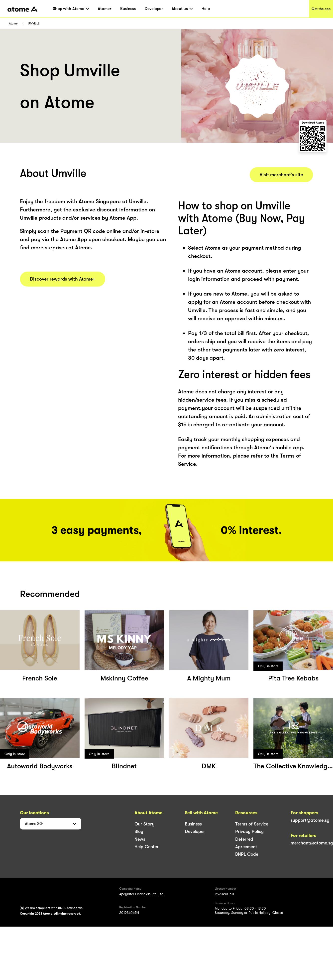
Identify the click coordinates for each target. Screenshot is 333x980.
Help (206, 9)
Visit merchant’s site (281, 175)
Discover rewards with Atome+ (63, 279)
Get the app (321, 9)
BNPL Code (247, 854)
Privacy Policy (249, 831)
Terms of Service (252, 824)
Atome (13, 24)
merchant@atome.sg (312, 843)
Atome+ (105, 9)
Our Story (144, 824)
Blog (139, 831)
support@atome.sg (310, 820)
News (140, 839)
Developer (154, 9)
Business (128, 9)
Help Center (147, 847)
